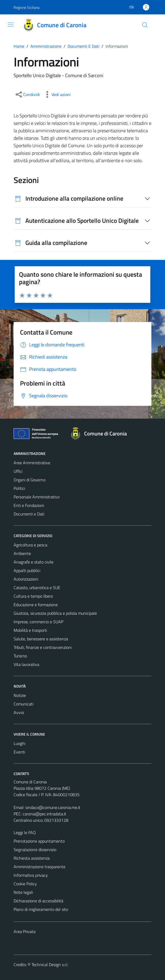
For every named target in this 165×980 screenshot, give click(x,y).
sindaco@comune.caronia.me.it (53, 807)
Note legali (23, 892)
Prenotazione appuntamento (39, 841)
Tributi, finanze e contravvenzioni (43, 647)
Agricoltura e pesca (30, 545)
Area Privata (25, 931)
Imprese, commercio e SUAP (38, 622)
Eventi (19, 752)
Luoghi (19, 743)
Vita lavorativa (26, 664)
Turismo (20, 656)
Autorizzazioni (26, 579)
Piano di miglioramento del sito (41, 909)
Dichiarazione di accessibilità (38, 901)
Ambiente (22, 553)
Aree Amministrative (32, 463)
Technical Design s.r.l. (50, 965)
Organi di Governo (30, 480)
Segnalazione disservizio (35, 850)
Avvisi (19, 712)
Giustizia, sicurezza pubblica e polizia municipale (55, 613)
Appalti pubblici (27, 570)
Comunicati (23, 704)
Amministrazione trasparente (40, 867)
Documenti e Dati (29, 514)
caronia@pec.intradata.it (44, 814)
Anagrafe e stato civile (34, 562)
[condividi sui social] (27, 94)
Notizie (20, 695)
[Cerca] (145, 25)
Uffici (18, 471)
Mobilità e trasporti (30, 630)
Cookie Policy (25, 884)
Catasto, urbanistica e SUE (37, 588)
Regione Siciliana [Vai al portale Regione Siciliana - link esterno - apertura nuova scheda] (27, 7)
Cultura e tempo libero (33, 596)
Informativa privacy (31, 875)
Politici (19, 488)
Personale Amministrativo (37, 497)
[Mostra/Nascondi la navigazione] (11, 25)
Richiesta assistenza (32, 858)
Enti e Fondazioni (29, 505)
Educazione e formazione (36, 605)
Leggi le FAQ (25, 832)
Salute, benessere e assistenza (41, 639)
